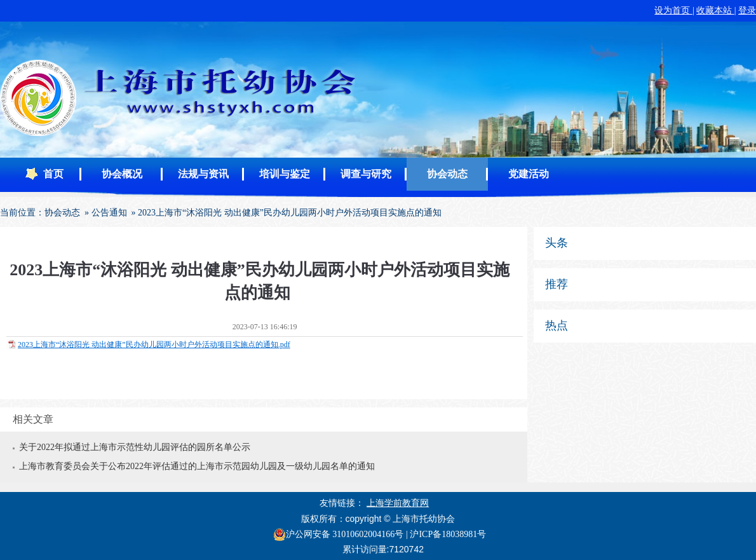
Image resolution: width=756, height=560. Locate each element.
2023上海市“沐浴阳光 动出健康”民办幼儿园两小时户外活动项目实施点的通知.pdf (154, 345)
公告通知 (109, 213)
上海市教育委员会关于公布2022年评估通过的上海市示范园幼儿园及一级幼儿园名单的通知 (197, 466)
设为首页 (673, 10)
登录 (747, 10)
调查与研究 (366, 174)
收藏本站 (715, 10)
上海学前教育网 (398, 503)
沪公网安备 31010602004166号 (339, 535)
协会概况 (122, 174)
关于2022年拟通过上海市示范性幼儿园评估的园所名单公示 (135, 447)
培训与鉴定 (285, 174)
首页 (53, 174)
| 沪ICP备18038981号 (446, 534)
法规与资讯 (203, 174)
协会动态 (447, 174)
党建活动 (529, 174)
